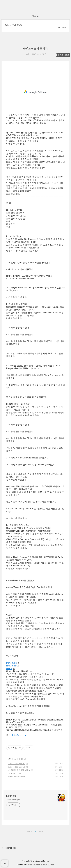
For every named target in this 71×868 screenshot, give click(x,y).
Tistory (33, 861)
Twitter (30, 864)
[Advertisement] (35, 92)
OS (9, 759)
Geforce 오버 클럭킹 (13, 25)
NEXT (41, 831)
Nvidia (9, 669)
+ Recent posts (9, 848)
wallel (47, 861)
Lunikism (11, 796)
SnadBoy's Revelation (16, 776)
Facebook (37, 864)
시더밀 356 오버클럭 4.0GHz (19, 770)
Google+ (51, 864)
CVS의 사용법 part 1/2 (16, 767)
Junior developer (13, 799)
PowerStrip (11, 663)
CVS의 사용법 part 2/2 (16, 764)
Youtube (44, 864)
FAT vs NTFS (13, 773)
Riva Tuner (11, 666)
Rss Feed (21, 864)
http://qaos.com (20, 735)
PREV (29, 831)
